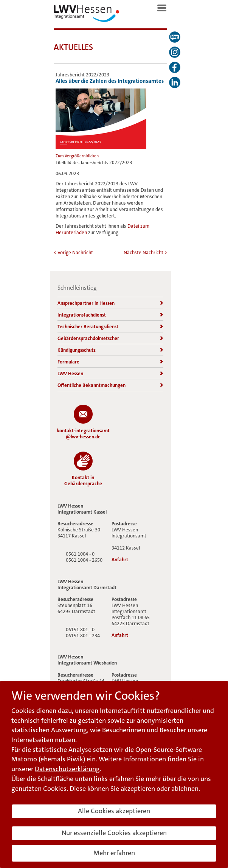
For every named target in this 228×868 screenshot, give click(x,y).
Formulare (110, 362)
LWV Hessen (110, 373)
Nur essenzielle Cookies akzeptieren (114, 833)
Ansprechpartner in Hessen (110, 303)
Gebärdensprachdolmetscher (110, 338)
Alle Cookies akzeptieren (114, 811)
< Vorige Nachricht (73, 252)
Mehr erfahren (114, 853)
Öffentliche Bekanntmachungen (110, 385)
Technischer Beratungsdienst (110, 327)
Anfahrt (120, 560)
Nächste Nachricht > (145, 252)
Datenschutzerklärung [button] (67, 769)
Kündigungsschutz (110, 350)
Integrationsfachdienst (110, 315)
